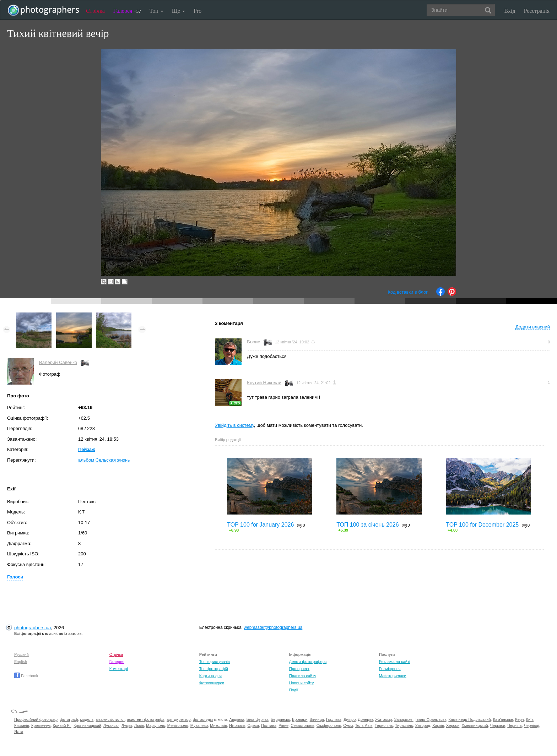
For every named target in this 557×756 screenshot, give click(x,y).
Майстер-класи (393, 676)
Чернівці (532, 725)
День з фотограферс (308, 662)
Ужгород (423, 725)
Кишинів (22, 725)
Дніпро (350, 719)
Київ (530, 719)
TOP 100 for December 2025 (482, 525)
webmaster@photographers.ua (273, 627)
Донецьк (365, 719)
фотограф (69, 719)
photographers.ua (33, 628)
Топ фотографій (214, 669)
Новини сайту (302, 683)
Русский (21, 654)
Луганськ (111, 725)
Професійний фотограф (36, 719)
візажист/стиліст (110, 719)
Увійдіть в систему (234, 425)
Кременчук (41, 725)
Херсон (453, 725)
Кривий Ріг (62, 725)
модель (87, 719)
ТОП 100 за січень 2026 (367, 525)
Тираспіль (404, 725)
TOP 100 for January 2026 (260, 525)
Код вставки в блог (408, 292)
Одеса (253, 725)
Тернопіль (384, 725)
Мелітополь (178, 725)
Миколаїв (218, 725)
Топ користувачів (215, 662)
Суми (348, 725)
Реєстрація (537, 11)
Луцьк (127, 725)
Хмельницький (475, 725)
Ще (179, 11)
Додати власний (533, 327)
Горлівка (334, 719)
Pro (198, 11)
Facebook (26, 676)
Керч (519, 719)
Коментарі (119, 669)
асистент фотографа (146, 719)
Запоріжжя (404, 719)
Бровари (300, 719)
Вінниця (317, 719)
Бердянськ (280, 719)
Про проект (299, 669)
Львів (139, 725)
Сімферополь (329, 725)
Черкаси (498, 725)
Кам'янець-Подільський (469, 719)
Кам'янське (503, 719)
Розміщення (390, 669)
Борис (253, 342)
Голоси (15, 577)
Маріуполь (155, 725)
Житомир (383, 719)
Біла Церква (258, 719)
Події (294, 690)
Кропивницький (87, 725)
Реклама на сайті (395, 662)
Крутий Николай (264, 383)
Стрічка (95, 11)
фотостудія (203, 719)
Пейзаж (86, 449)
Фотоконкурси (212, 683)
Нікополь (237, 725)
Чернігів (514, 725)
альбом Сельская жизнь (104, 460)
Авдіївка (237, 719)
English (21, 662)
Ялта (19, 731)
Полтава (269, 725)
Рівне (283, 725)
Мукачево (199, 725)
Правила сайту (303, 676)
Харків (438, 725)
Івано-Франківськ (431, 719)
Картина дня (210, 676)
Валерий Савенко (58, 362)
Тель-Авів (364, 725)
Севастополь (302, 725)
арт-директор (179, 719)
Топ (156, 11)
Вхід (510, 11)
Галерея (127, 11)
